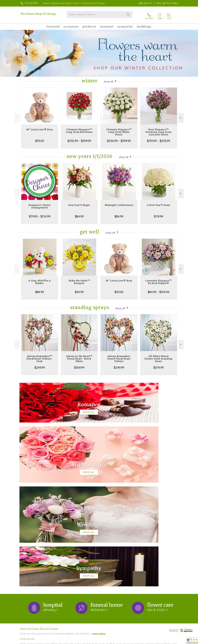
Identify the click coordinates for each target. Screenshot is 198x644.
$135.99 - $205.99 (159, 138)
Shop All (109, 79)
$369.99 (79, 365)
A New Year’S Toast (159, 202)
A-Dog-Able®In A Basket (40, 279)
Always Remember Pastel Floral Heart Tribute (119, 356)
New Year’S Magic (79, 202)
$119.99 (159, 214)
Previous (17, 115)
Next (181, 115)
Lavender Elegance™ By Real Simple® (159, 279)
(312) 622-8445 (31, 3)
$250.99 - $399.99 (79, 138)
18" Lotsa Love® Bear (40, 127)
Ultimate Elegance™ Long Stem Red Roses (79, 128)
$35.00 (40, 138)
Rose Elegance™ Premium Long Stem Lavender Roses (159, 129)
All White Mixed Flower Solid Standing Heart (159, 356)
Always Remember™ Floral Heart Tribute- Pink (40, 356)
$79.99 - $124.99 (40, 214)
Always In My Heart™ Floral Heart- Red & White (79, 356)
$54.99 (79, 289)
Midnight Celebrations (119, 202)
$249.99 (40, 365)
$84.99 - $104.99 (159, 289)
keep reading (99, 527)
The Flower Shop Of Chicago (38, 14)
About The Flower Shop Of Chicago (39, 522)
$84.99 (79, 214)
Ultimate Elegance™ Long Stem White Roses (119, 129)
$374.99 (159, 365)
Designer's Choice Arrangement (40, 204)
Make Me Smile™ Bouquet (79, 279)
